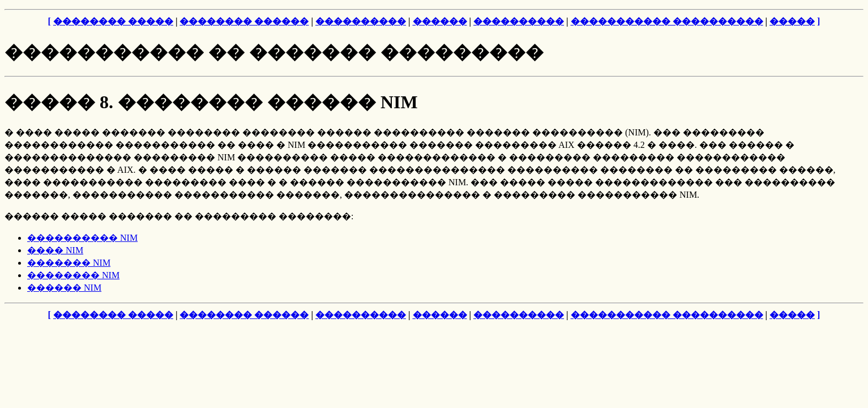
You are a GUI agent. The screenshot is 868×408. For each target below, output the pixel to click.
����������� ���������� (667, 21)
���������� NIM (82, 238)
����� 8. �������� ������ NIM (211, 102)
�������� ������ (244, 21)
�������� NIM (73, 275)
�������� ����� (113, 21)
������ (440, 21)
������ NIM (64, 288)
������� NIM (69, 263)
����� (792, 21)
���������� (361, 21)
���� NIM (55, 250)
